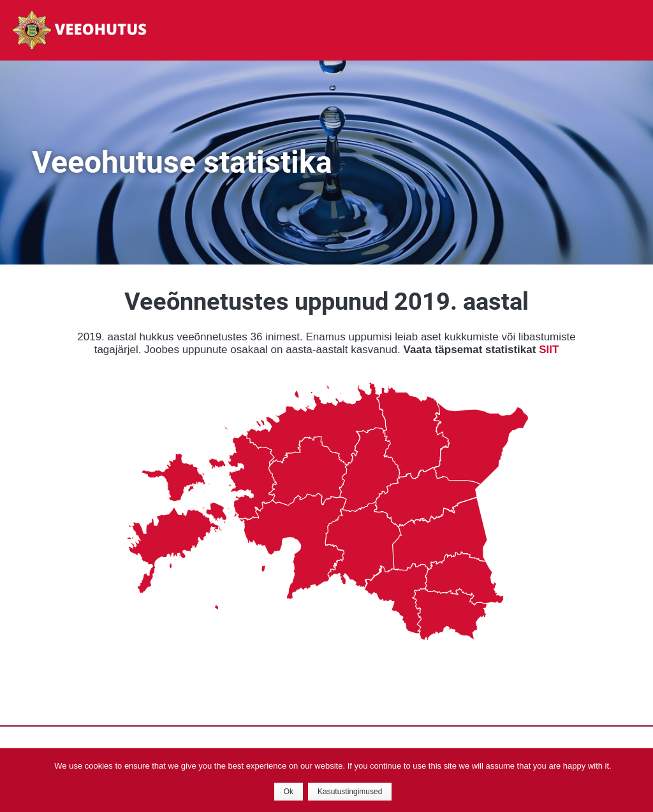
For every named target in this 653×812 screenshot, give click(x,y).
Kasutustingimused (350, 792)
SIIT (549, 350)
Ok (289, 792)
